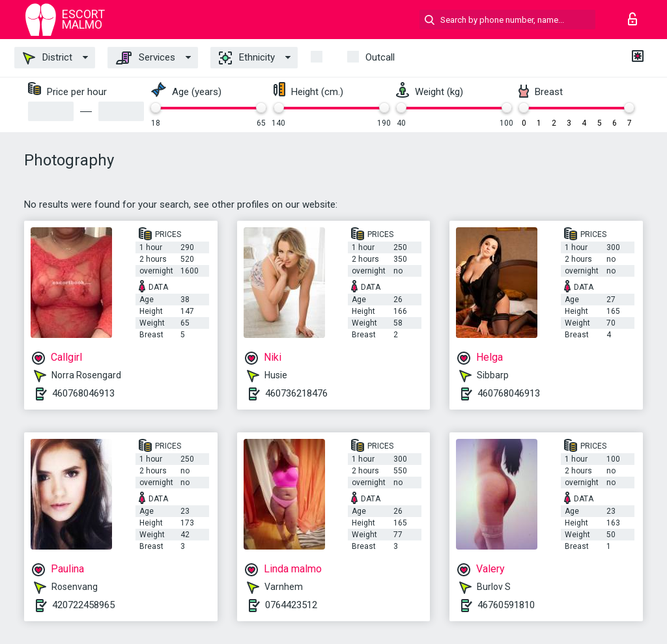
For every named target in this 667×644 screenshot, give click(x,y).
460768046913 (83, 393)
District (48, 58)
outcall (380, 57)
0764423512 (291, 605)
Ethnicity (247, 58)
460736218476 (296, 393)
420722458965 (83, 605)
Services (146, 58)
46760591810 (506, 605)
